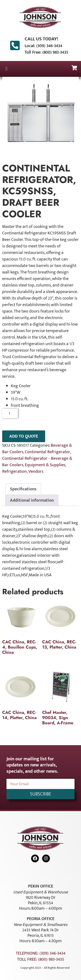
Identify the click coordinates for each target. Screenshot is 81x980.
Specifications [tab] (23, 489)
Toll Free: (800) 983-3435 (46, 52)
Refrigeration (14, 471)
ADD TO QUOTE (24, 436)
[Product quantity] (10, 413)
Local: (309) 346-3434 (43, 46)
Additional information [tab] (32, 500)
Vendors (36, 471)
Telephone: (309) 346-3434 (41, 953)
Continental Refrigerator (48, 452)
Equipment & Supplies (45, 465)
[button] (6, 69)
